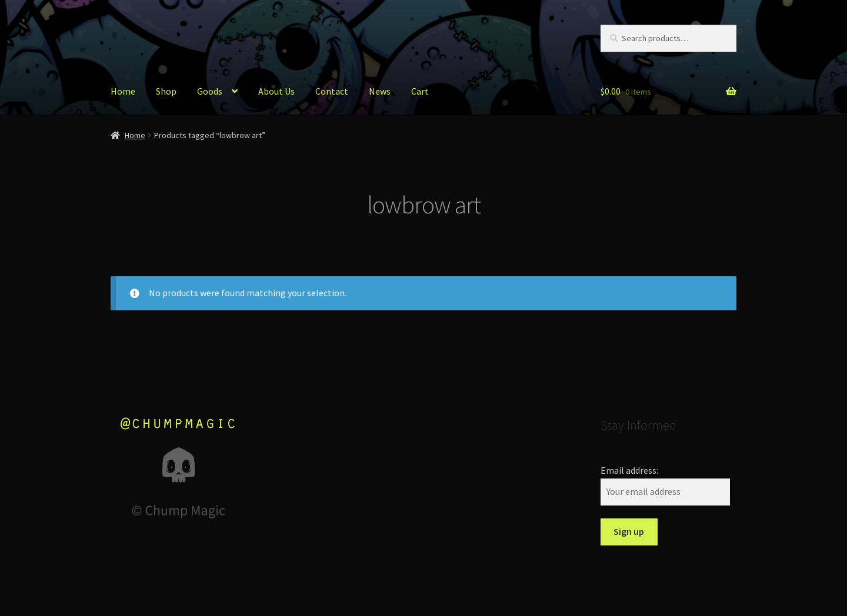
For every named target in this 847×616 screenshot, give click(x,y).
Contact (332, 91)
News (380, 91)
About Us (276, 91)
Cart (420, 91)
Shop (166, 91)
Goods (210, 91)
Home (123, 91)
